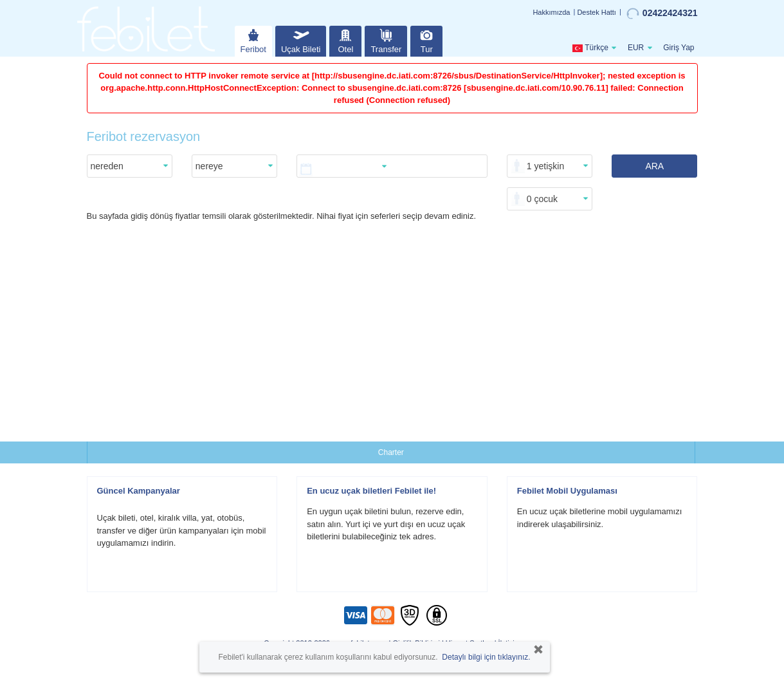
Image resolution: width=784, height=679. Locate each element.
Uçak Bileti (301, 40)
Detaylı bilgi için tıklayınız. (486, 657)
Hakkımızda (551, 12)
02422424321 (662, 14)
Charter (391, 452)
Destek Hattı (597, 12)
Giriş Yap (679, 48)
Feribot (253, 40)
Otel (345, 40)
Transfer (386, 40)
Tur (426, 40)
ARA (654, 166)
